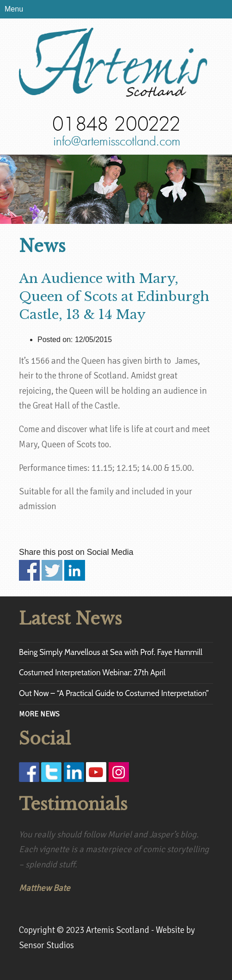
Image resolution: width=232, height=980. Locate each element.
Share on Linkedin (75, 570)
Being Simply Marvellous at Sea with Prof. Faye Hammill (111, 652)
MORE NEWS (39, 714)
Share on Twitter (52, 570)
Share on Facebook (29, 570)
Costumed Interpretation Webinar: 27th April (92, 673)
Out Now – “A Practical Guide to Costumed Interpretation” (114, 693)
